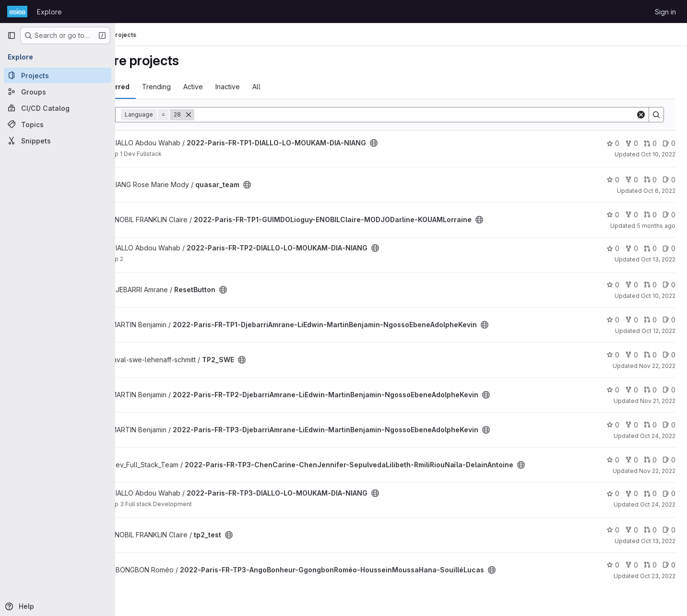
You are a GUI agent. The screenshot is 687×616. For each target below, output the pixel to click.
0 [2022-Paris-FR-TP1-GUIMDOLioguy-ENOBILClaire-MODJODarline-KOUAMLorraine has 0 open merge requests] (650, 215)
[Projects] (58, 75)
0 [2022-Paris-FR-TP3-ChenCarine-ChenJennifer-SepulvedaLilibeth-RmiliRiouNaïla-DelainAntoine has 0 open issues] (669, 460)
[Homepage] (17, 12)
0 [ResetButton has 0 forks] (632, 285)
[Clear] (641, 115)
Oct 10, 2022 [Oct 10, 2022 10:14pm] (658, 154)
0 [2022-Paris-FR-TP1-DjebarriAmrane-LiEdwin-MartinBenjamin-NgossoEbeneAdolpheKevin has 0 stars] (613, 320)
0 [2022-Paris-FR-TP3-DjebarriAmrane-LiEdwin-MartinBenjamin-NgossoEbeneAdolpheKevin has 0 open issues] (669, 425)
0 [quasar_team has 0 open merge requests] (650, 180)
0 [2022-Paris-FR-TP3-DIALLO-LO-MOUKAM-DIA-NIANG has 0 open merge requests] (650, 493)
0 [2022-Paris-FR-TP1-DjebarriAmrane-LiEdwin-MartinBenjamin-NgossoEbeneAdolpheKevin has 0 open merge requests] (650, 320)
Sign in (665, 12)
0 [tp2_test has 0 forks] (632, 530)
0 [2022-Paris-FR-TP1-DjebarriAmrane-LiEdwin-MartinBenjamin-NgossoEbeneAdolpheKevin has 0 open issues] (669, 320)
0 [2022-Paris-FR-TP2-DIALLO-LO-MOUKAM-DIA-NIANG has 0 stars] (613, 248)
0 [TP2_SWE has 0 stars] (613, 355)
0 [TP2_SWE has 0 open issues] (669, 355)
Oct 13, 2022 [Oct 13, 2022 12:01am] (658, 259)
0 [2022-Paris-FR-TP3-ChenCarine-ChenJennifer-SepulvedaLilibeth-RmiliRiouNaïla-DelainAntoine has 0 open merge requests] (650, 460)
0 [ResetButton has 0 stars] (613, 285)
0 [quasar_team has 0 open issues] (669, 180)
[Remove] (235, 115)
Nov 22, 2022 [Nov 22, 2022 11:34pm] (657, 366)
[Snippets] (58, 141)
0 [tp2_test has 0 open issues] (669, 530)
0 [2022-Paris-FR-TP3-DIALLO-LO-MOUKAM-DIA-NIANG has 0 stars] (613, 493)
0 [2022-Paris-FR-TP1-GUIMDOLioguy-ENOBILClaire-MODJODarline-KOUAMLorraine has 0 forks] (632, 215)
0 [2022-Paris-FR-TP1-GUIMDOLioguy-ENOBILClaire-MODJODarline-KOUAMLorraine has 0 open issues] (669, 215)
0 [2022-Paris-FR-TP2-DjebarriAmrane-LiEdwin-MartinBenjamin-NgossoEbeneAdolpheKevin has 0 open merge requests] (650, 390)
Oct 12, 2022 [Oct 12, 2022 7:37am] (658, 331)
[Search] (438, 115)
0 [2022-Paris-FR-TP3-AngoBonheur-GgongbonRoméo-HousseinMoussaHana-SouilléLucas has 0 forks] (632, 565)
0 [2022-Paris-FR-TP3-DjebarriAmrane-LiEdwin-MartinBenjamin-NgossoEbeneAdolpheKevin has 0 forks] (632, 425)
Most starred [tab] (154, 87)
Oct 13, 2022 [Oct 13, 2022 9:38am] (658, 541)
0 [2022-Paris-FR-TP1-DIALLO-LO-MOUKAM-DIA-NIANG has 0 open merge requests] (650, 143)
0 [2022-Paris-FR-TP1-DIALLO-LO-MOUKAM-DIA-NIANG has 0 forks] (632, 143)
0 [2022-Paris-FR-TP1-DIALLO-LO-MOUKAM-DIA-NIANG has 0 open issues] (669, 143)
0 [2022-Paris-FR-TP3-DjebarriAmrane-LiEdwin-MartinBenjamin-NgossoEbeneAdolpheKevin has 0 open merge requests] (650, 425)
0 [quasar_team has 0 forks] (632, 180)
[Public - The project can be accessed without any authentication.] (420, 143)
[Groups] (58, 92)
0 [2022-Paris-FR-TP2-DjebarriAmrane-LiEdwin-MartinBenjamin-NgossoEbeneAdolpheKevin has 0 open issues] (669, 390)
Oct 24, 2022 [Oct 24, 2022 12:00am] (658, 436)
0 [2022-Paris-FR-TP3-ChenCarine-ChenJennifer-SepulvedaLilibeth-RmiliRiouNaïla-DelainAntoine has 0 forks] (632, 460)
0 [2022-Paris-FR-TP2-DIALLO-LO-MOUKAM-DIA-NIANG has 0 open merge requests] (650, 248)
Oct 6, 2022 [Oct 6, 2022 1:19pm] (659, 191)
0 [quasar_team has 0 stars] (613, 180)
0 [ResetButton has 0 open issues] (669, 285)
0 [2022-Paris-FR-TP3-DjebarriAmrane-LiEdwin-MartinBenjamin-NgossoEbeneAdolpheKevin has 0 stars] (613, 425)
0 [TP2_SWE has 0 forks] (632, 355)
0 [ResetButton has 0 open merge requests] (650, 285)
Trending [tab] (203, 87)
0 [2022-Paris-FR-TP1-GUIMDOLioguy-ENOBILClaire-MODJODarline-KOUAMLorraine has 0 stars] (613, 215)
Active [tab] (240, 87)
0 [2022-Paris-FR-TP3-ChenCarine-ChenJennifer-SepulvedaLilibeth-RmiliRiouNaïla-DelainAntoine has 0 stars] (613, 460)
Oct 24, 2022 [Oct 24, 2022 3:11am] (658, 504)
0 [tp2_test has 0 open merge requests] (650, 530)
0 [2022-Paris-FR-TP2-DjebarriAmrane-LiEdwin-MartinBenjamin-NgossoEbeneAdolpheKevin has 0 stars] (613, 390)
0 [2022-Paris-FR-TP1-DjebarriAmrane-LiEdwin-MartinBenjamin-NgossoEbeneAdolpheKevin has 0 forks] (632, 320)
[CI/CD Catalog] (58, 108)
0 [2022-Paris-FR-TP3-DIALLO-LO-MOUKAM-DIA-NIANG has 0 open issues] (669, 493)
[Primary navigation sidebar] (12, 36)
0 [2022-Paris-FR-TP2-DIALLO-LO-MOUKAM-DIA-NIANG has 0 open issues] (669, 248)
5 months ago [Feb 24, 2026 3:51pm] (656, 226)
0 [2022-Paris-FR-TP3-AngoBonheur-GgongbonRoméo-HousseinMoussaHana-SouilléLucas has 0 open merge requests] (650, 565)
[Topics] (58, 124)
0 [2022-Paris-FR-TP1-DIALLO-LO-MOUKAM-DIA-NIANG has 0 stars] (613, 143)
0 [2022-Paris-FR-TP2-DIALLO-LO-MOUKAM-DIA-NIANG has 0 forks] (632, 248)
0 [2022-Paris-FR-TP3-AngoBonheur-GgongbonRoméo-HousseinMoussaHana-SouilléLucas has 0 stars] (613, 565)
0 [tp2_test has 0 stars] (613, 530)
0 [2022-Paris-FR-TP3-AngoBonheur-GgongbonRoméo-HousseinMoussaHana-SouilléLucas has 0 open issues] (669, 565)
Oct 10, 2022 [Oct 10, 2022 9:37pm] (658, 296)
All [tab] (303, 87)
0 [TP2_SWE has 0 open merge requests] (650, 355)
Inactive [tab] (274, 87)
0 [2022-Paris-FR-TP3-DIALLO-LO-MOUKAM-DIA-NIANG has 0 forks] (632, 493)
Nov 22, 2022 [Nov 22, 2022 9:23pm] (657, 471)
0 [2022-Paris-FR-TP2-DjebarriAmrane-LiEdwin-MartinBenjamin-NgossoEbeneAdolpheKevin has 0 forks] (632, 390)
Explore (49, 12)
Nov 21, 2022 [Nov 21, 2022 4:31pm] (658, 401)
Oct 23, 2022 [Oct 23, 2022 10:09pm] (658, 576)
